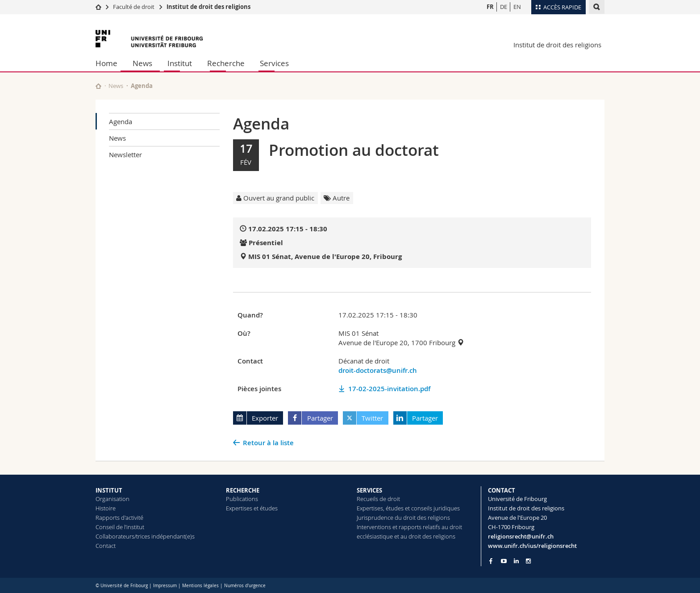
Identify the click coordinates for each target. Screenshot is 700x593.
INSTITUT (109, 490)
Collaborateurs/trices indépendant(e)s (145, 536)
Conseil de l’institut (120, 527)
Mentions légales (200, 586)
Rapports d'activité (119, 518)
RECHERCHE (243, 490)
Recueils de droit (378, 499)
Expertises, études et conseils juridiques (408, 508)
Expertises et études (252, 508)
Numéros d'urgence (245, 586)
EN (517, 7)
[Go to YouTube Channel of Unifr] (504, 561)
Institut (180, 63)
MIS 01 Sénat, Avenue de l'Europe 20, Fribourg (325, 257)
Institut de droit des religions (208, 7)
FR (490, 7)
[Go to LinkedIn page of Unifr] (516, 561)
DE (504, 7)
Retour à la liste (268, 443)
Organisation (112, 499)
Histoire (106, 508)
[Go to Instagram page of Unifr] (528, 561)
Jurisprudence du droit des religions (403, 518)
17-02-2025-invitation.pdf (389, 389)
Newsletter (125, 155)
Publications (242, 499)
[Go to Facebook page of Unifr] (491, 561)
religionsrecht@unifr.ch (521, 536)
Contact (106, 546)
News (142, 63)
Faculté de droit (134, 7)
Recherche (226, 63)
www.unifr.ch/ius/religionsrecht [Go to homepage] (532, 546)
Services (274, 63)
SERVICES (369, 490)
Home (106, 63)
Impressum (165, 586)
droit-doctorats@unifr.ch (378, 370)
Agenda (121, 121)
